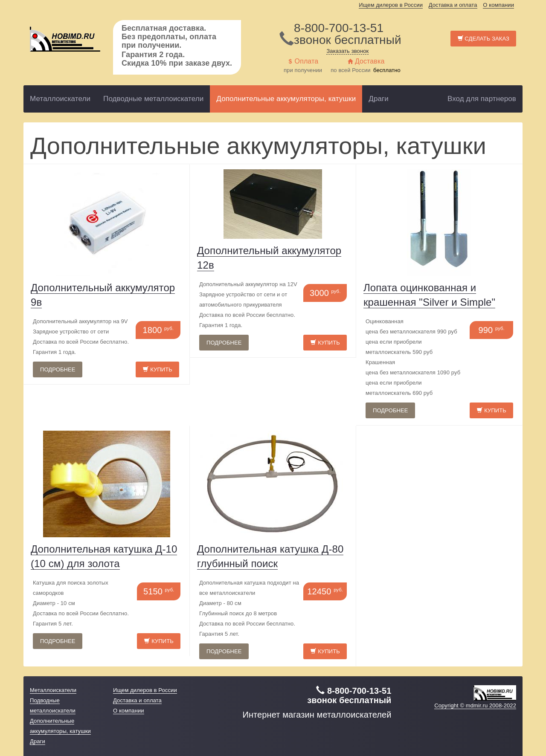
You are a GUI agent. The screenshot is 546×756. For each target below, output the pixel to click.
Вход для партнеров (482, 99)
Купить (158, 369)
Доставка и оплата (453, 5)
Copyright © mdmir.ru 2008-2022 (475, 705)
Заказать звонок (347, 51)
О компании (498, 5)
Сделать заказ (484, 39)
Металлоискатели (60, 99)
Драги (379, 99)
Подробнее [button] (58, 369)
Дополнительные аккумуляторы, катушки (286, 99)
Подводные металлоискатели (153, 99)
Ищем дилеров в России (391, 5)
